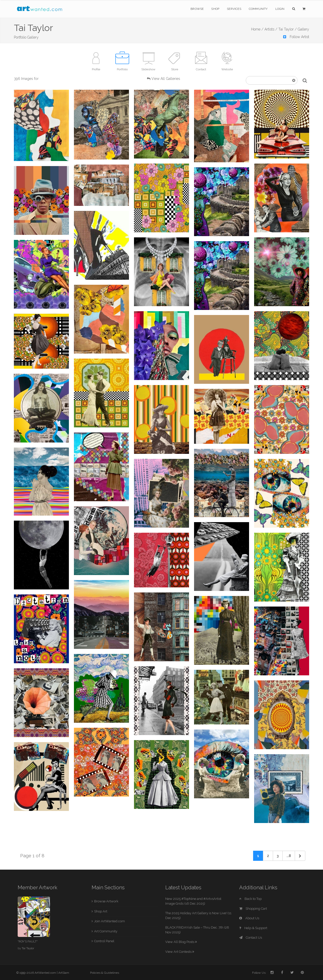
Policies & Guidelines (105, 973)
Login (280, 9)
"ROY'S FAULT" (28, 941)
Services (234, 9)
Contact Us (251, 938)
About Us (249, 918)
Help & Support (253, 928)
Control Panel (104, 941)
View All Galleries (166, 79)
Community (258, 9)
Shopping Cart (253, 909)
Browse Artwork (106, 901)
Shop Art (101, 911)
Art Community (106, 931)
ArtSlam (64, 973)
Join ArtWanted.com (110, 921)
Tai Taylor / (288, 29)
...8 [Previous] (289, 856)
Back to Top (250, 899)
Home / (257, 29)
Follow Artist (296, 37)
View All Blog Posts (181, 942)
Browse (197, 9)
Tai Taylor (28, 948)
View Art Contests (180, 952)
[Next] (300, 856)
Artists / (271, 29)
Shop (215, 9)
